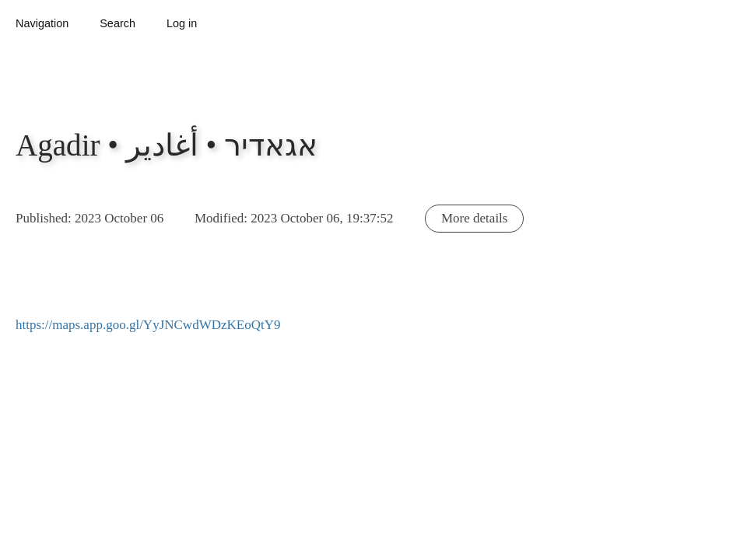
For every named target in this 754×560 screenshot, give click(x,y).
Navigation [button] (42, 23)
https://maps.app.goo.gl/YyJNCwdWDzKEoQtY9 (148, 325)
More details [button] (474, 218)
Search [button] (117, 23)
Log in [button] (182, 23)
